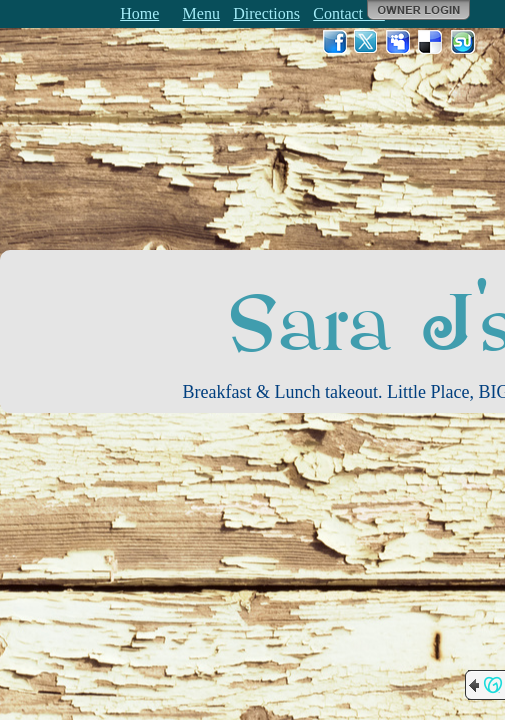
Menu (201, 13)
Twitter (367, 42)
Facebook (335, 42)
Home (139, 13)
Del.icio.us (431, 42)
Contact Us (349, 13)
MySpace (399, 42)
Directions (266, 13)
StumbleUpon (463, 42)
